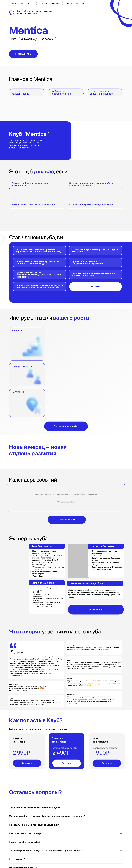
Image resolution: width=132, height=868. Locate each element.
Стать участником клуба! (66, 426)
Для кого (29, 3)
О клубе (15, 3)
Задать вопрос (66, 858)
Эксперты (70, 3)
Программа (56, 3)
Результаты (43, 3)
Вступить (95, 287)
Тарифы (84, 3)
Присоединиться (23, 54)
